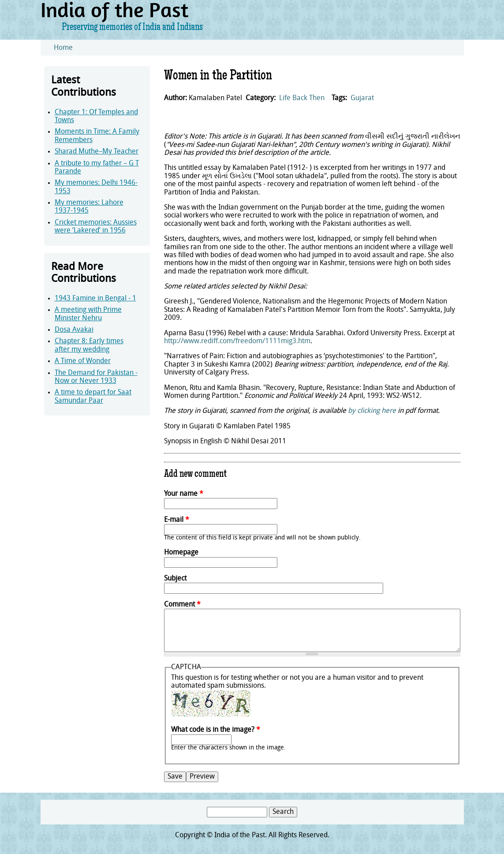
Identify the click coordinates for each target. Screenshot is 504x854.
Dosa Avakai (74, 330)
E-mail (177, 520)
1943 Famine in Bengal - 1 (95, 299)
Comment (182, 605)
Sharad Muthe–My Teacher (97, 152)
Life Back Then (302, 98)
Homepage (181, 553)
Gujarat (362, 98)
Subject (175, 579)
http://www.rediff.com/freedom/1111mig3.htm (237, 341)
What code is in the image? (216, 730)
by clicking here (372, 411)
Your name (184, 494)
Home (63, 48)
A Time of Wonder (83, 361)
